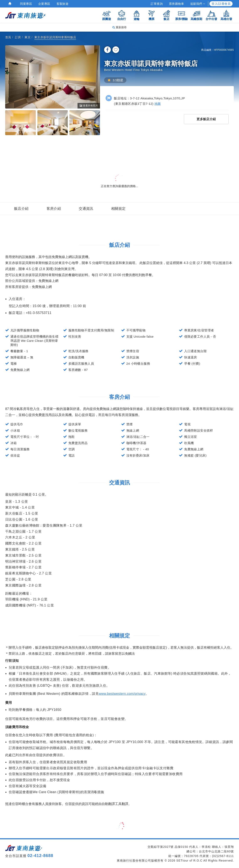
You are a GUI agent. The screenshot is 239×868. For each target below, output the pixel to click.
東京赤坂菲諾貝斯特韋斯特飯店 (55, 37)
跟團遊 (107, 15)
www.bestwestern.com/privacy (122, 694)
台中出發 (211, 15)
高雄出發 (226, 15)
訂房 (18, 37)
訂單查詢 (157, 4)
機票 (152, 15)
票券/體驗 (181, 15)
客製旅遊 (63, 4)
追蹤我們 (198, 4)
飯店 (166, 15)
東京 (28, 37)
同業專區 (26, 4)
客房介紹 (54, 209)
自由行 (122, 15)
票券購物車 (176, 4)
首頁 (8, 37)
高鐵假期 (196, 15)
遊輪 (137, 15)
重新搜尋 (119, 27)
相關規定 (118, 209)
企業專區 (44, 4)
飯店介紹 (21, 209)
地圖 (158, 104)
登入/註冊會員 (221, 4)
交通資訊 (86, 209)
